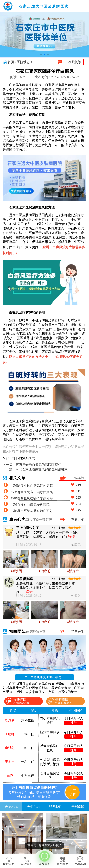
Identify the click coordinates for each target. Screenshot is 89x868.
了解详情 (78, 478)
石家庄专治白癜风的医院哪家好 (38, 465)
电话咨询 (27, 861)
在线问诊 (75, 62)
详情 (72, 537)
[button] (41, 54)
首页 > (12, 62)
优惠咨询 (80, 861)
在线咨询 (44, 858)
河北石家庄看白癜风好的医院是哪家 (42, 469)
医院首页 (9, 861)
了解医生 (78, 631)
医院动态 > (25, 62)
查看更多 (78, 519)
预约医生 (62, 861)
